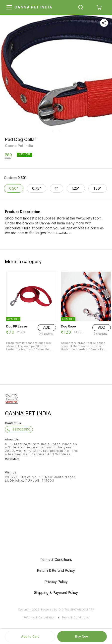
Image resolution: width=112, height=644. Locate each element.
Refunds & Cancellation (39, 617)
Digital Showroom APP (76, 609)
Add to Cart (30, 636)
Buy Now (82, 636)
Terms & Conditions (75, 617)
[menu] (9, 7)
